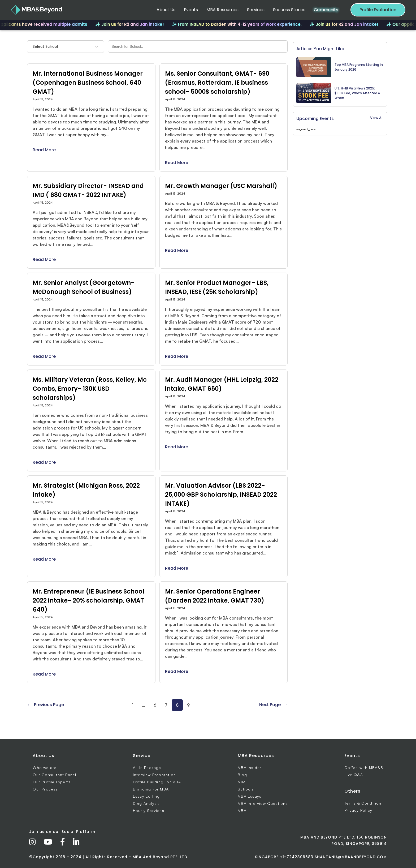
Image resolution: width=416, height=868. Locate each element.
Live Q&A (354, 775)
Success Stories (289, 10)
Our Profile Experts (52, 782)
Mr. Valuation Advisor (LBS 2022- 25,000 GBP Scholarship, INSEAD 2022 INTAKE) (221, 495)
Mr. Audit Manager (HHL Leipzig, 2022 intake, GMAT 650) (222, 384)
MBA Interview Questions (263, 803)
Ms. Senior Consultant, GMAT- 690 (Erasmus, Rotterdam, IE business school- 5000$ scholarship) (217, 83)
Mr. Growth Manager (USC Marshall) (221, 186)
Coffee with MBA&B (364, 768)
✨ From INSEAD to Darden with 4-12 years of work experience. (244, 24)
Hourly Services (149, 811)
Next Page (273, 705)
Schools (246, 789)
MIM (242, 782)
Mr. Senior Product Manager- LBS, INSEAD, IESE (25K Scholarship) (217, 287)
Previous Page (45, 705)
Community (326, 10)
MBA (242, 811)
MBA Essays (250, 796)
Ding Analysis (146, 803)
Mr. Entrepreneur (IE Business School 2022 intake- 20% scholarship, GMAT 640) (88, 600)
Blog (242, 775)
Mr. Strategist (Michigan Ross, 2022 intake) (86, 490)
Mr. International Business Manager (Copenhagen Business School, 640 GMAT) (88, 83)
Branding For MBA (151, 789)
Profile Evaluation (378, 10)
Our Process (45, 789)
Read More (44, 150)
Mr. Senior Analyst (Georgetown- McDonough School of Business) (84, 287)
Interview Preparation (154, 775)
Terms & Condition (363, 803)
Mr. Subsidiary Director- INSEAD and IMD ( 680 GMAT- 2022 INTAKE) (88, 190)
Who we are (45, 768)
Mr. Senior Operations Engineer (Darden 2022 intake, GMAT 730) (215, 596)
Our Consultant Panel (54, 775)
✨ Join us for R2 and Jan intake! (137, 24)
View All (377, 118)
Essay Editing (146, 796)
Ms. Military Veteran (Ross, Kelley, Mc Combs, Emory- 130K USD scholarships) (90, 389)
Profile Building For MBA (157, 782)
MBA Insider (250, 768)
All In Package (147, 768)
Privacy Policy (358, 810)
